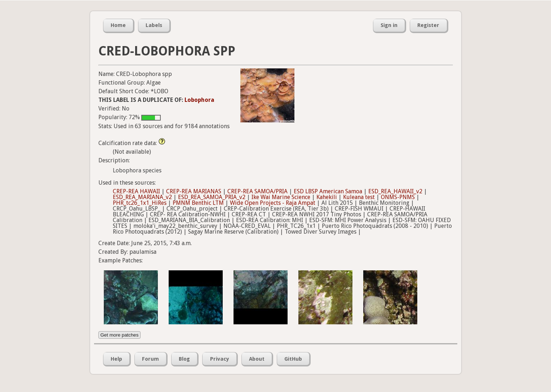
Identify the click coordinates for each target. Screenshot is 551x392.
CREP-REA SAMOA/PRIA (257, 191)
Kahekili (327, 197)
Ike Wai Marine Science (281, 197)
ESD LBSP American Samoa (328, 191)
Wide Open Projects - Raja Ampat (273, 203)
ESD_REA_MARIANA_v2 (142, 197)
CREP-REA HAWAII (136, 191)
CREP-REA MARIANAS (194, 191)
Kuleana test (359, 197)
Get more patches (120, 335)
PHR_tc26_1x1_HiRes (140, 203)
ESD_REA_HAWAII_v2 (395, 191)
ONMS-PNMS (398, 197)
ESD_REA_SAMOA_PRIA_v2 (212, 197)
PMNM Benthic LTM (198, 203)
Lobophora (199, 100)
